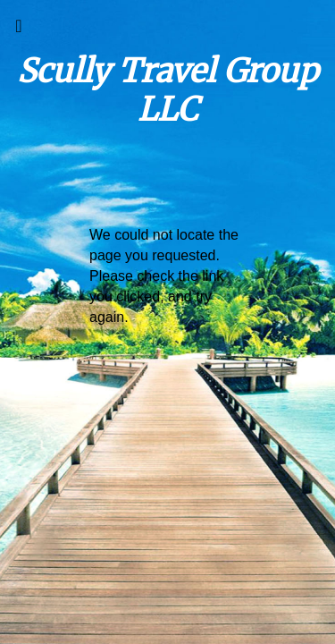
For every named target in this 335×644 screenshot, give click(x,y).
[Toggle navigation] (19, 30)
